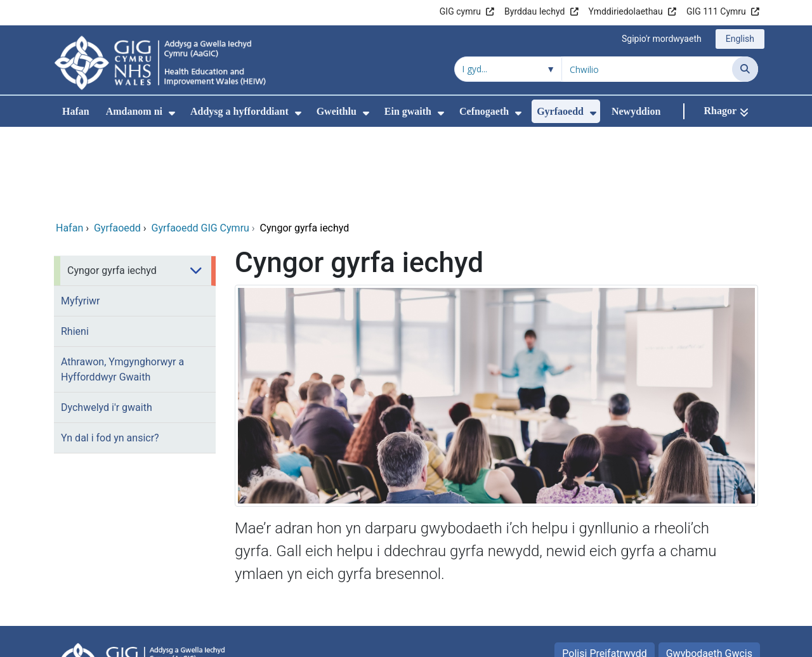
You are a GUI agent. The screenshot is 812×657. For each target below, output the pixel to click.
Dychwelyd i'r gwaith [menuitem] (107, 324)
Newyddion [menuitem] (636, 111)
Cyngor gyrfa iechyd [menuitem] (112, 187)
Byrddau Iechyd (534, 11)
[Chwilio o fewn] (508, 69)
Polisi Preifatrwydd (604, 570)
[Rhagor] (726, 111)
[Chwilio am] (647, 69)
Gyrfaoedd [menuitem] (560, 111)
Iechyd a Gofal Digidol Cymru (680, 641)
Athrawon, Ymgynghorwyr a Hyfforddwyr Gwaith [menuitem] (122, 286)
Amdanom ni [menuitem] (134, 111)
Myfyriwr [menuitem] (81, 217)
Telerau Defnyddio (648, 596)
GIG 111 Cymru (716, 11)
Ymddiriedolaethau (626, 11)
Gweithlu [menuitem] (337, 111)
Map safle (730, 596)
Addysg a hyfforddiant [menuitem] (239, 111)
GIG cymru (460, 11)
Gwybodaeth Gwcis (709, 570)
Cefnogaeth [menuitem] (484, 111)
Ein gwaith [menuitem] (408, 111)
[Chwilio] (745, 69)
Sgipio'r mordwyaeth (662, 39)
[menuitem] (172, 113)
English (740, 39)
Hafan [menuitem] (76, 111)
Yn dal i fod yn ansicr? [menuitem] (110, 354)
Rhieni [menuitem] (75, 248)
